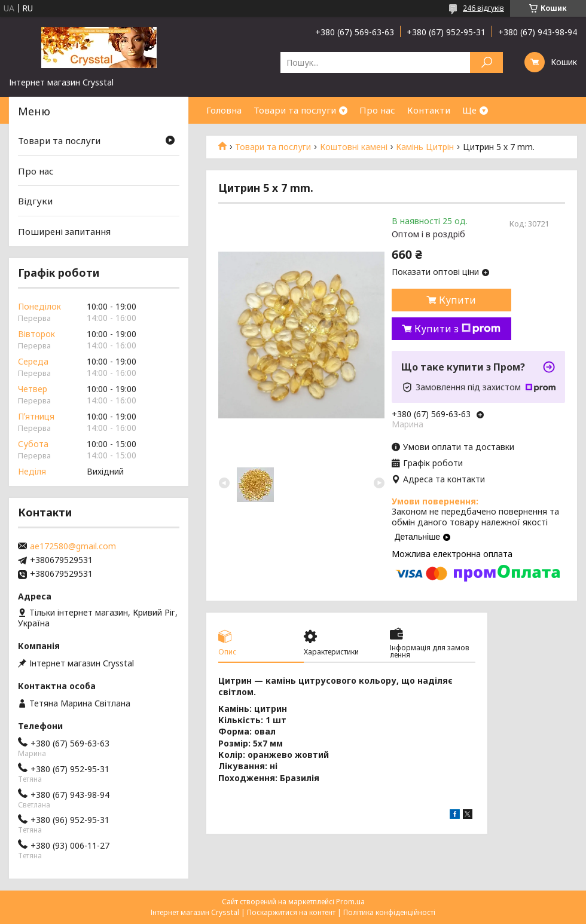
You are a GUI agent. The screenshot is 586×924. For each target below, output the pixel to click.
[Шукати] (486, 62)
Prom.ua (350, 902)
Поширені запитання (64, 231)
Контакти (429, 110)
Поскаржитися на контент (291, 912)
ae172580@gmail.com (73, 546)
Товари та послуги (295, 110)
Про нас (377, 110)
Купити (457, 300)
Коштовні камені (354, 147)
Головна (224, 110)
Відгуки (35, 201)
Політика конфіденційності (389, 912)
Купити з (457, 329)
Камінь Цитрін (425, 147)
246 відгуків (483, 8)
